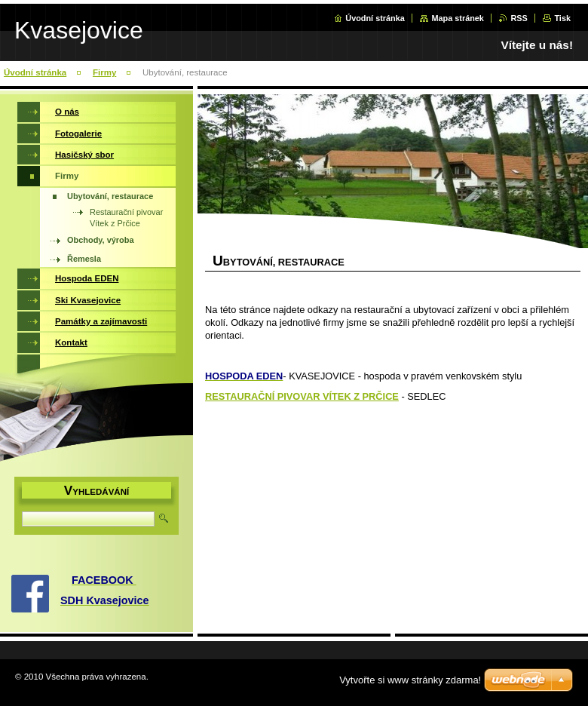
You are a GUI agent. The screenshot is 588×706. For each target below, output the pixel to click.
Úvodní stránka (375, 18)
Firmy (104, 72)
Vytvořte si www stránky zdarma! (410, 680)
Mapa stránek (458, 18)
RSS (519, 18)
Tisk (562, 18)
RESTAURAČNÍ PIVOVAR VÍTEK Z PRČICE (302, 396)
